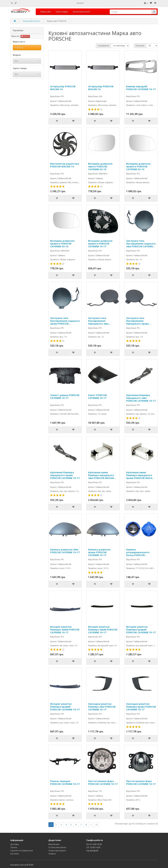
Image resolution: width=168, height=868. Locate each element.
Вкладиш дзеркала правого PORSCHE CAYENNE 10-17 (100, 244)
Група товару (62, 12)
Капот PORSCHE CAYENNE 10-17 (97, 397)
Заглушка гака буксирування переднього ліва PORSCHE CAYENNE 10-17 (103, 321)
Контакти (15, 854)
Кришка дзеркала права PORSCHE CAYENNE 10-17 (99, 552)
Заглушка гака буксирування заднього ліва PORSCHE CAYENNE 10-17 (141, 244)
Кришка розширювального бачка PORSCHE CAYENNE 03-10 (138, 552)
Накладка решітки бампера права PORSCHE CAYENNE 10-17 (141, 707)
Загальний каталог (81, 12)
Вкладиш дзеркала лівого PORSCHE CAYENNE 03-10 (100, 166)
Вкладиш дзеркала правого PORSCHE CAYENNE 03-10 (138, 166)
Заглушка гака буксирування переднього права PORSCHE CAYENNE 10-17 (141, 321)
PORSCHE (25, 36)
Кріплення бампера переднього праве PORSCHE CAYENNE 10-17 (65, 475)
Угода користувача (57, 851)
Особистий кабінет (57, 847)
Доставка (15, 844)
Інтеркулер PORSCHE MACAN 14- (63, 88)
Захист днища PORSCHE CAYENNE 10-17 (65, 397)
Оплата (14, 847)
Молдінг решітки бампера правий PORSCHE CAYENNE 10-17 (141, 629)
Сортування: (103, 46)
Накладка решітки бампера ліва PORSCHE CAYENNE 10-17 (102, 707)
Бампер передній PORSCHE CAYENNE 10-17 (141, 88)
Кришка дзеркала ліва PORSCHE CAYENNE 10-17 (65, 551)
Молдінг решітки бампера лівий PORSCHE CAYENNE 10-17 (65, 629)
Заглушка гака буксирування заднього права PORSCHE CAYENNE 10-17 (65, 321)
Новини (52, 854)
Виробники (54, 844)
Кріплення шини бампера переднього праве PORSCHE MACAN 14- (140, 475)
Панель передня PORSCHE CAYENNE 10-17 (65, 783)
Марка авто (46, 12)
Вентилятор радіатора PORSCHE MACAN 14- (65, 165)
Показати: (140, 46)
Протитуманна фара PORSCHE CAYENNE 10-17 (103, 783)
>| (97, 825)
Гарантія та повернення (22, 851)
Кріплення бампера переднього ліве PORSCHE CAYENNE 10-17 (141, 398)
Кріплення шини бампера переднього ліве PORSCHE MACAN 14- (101, 475)
